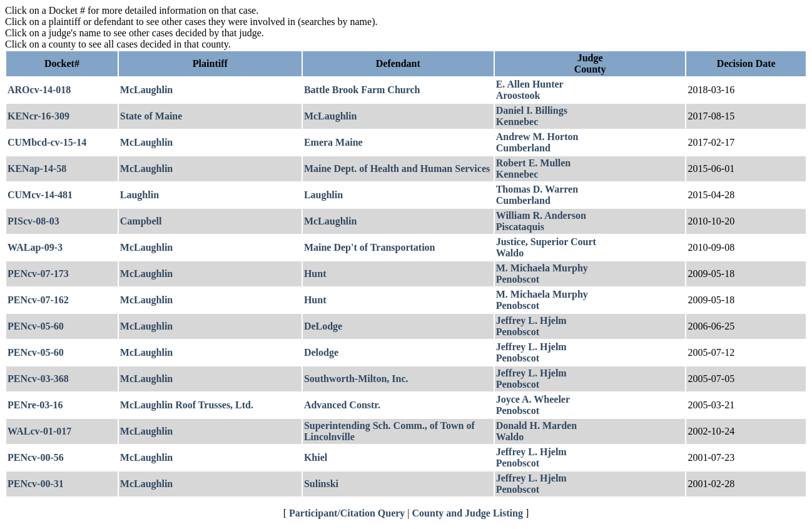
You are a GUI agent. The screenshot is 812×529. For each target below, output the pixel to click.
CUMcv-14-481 (40, 195)
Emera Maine (333, 142)
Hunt (315, 274)
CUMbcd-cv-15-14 (47, 142)
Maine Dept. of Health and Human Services (397, 169)
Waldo (510, 253)
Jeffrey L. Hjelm (531, 320)
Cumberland (523, 148)
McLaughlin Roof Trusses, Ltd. (187, 405)
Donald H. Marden (536, 426)
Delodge (321, 352)
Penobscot (518, 279)
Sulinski (321, 484)
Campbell (141, 221)
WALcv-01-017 (39, 431)
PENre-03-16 (35, 405)
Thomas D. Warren (537, 189)
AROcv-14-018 (39, 90)
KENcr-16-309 (38, 116)
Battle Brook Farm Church (362, 90)
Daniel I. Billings (532, 110)
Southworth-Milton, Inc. (356, 379)
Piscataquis (520, 227)
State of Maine (151, 116)
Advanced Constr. (342, 405)
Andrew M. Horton (537, 137)
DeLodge (323, 326)
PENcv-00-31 (36, 484)
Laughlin (140, 195)
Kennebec (517, 122)
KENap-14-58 (37, 169)
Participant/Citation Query (347, 513)
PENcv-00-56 (36, 457)
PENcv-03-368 (38, 379)
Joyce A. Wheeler (533, 399)
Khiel (316, 457)
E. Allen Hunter (530, 84)
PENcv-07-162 (38, 300)
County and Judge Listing (468, 513)
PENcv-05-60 (36, 326)
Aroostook (518, 95)
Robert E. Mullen (534, 163)
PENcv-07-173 (38, 274)
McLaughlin (146, 90)
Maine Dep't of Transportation (370, 247)
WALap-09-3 (35, 247)
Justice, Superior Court (546, 242)
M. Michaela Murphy (542, 268)
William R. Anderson (541, 215)
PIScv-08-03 (33, 221)
